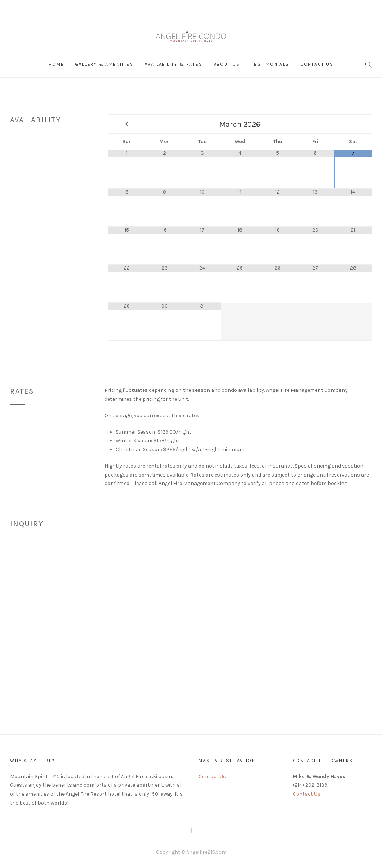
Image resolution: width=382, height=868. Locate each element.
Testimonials (270, 64)
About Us (227, 64)
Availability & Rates (174, 64)
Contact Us (317, 64)
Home (56, 64)
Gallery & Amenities (104, 64)
